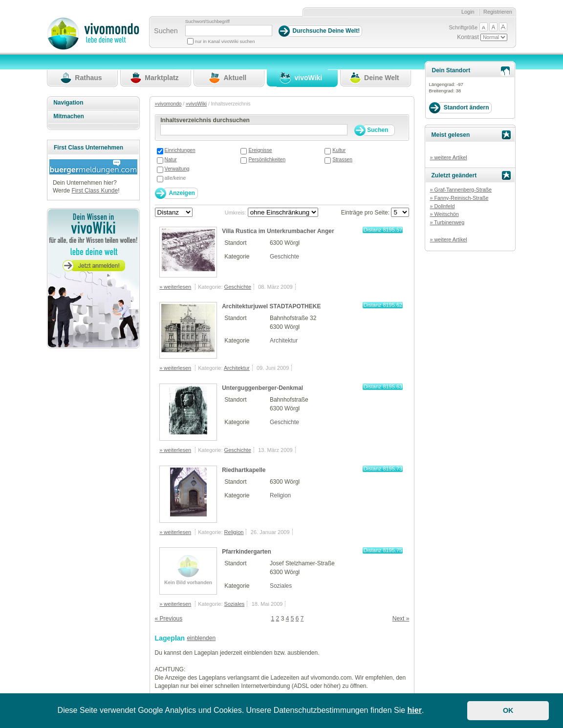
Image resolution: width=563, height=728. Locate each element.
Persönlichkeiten (267, 160)
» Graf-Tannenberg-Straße (461, 190)
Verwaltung (177, 169)
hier (415, 710)
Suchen (166, 31)
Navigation (68, 103)
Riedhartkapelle (244, 470)
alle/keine (175, 178)
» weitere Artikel (448, 157)
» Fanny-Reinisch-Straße (459, 198)
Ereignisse (260, 150)
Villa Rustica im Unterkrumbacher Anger (278, 231)
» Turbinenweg (447, 222)
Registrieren (498, 12)
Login (468, 12)
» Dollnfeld (442, 206)
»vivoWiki (196, 104)
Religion (280, 495)
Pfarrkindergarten (247, 552)
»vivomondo (168, 104)
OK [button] (508, 710)
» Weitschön (444, 214)
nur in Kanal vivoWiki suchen (225, 41)
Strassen (342, 160)
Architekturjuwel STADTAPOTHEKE (271, 306)
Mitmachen (69, 116)
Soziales (281, 586)
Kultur (339, 150)
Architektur (284, 341)
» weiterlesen (175, 287)
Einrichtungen (180, 150)
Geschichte (284, 257)
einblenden (201, 638)
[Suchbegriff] (229, 31)
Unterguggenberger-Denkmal (262, 388)
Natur (171, 160)
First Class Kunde (95, 191)
